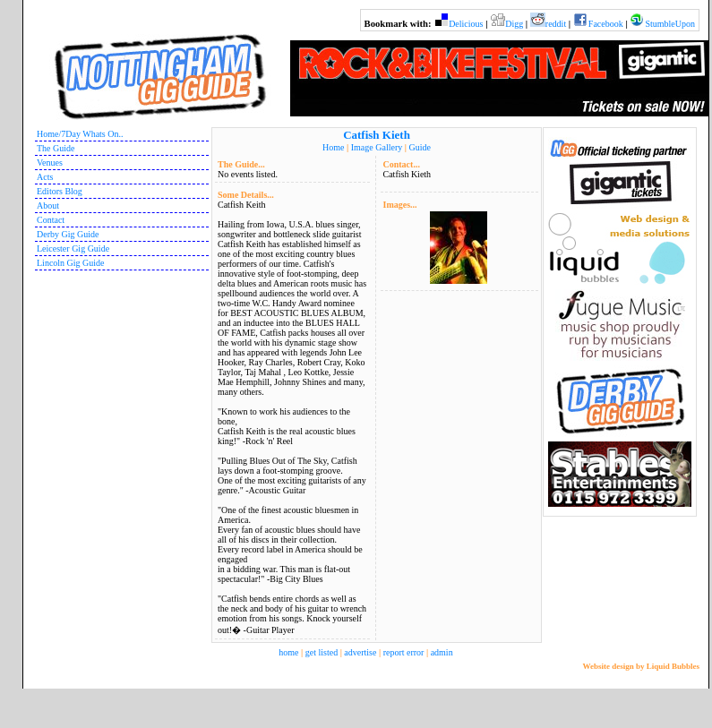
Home (333, 147)
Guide (419, 147)
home (288, 652)
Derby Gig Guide (68, 234)
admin (442, 652)
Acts (45, 177)
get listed (322, 652)
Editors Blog (60, 191)
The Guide (56, 148)
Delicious (466, 24)
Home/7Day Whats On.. (80, 134)
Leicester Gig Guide (73, 248)
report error (404, 652)
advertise (360, 652)
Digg (514, 24)
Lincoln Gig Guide (71, 263)
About (48, 206)
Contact (51, 220)
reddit (556, 24)
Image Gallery (377, 147)
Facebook (606, 24)
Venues (50, 163)
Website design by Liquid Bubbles (641, 666)
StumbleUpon (670, 24)
